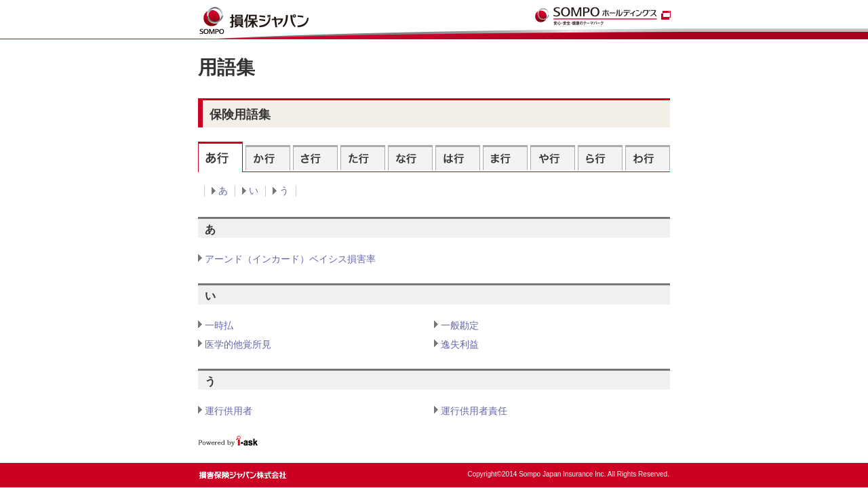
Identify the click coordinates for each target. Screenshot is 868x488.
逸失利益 (460, 344)
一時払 (219, 325)
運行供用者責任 (474, 411)
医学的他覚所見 (238, 344)
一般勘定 (460, 325)
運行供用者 (229, 411)
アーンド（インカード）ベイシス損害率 (290, 259)
